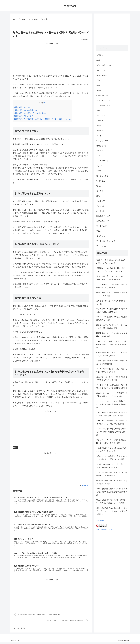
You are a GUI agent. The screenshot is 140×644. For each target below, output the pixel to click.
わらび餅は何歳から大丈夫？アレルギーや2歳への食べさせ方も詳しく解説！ (112, 414)
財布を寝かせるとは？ (23, 107)
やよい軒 (100, 166)
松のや (99, 171)
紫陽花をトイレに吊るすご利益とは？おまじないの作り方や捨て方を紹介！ (112, 270)
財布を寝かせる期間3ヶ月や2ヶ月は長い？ (30, 113)
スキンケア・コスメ (104, 100)
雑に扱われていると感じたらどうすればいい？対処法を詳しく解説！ (112, 327)
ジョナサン (101, 206)
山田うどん (101, 181)
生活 (15, 448)
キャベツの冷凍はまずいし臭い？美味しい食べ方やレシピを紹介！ (112, 370)
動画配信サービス (103, 216)
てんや (99, 186)
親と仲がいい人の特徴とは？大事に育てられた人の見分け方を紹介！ (112, 310)
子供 (98, 80)
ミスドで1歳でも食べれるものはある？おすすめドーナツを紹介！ (111, 450)
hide (44, 103)
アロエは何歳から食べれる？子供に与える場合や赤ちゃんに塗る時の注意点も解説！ (112, 492)
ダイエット (101, 70)
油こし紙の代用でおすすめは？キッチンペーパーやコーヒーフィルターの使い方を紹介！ (112, 511)
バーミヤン (101, 211)
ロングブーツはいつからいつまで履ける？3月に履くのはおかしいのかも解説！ (111, 432)
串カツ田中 (101, 201)
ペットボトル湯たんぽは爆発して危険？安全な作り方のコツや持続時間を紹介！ (112, 387)
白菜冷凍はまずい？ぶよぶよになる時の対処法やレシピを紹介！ (112, 354)
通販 (98, 111)
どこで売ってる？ (103, 105)
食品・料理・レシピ (104, 65)
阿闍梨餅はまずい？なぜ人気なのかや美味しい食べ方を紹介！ (112, 335)
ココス (99, 156)
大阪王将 (100, 121)
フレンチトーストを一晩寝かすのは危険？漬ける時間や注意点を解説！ (111, 441)
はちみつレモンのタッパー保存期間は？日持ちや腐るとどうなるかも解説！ (112, 395)
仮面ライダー (102, 236)
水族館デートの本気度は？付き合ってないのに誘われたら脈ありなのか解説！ (112, 458)
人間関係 (100, 55)
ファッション (102, 246)
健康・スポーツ (102, 75)
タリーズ (100, 151)
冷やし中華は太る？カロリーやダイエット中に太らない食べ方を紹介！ (112, 278)
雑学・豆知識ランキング (104, 530)
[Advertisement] (51, 59)
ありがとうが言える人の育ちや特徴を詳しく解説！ (112, 302)
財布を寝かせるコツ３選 (24, 116)
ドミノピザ (101, 116)
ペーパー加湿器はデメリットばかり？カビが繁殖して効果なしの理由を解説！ (112, 422)
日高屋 (99, 126)
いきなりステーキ (103, 141)
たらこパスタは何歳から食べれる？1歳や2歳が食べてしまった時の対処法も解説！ (111, 344)
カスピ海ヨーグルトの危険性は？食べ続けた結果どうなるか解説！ (112, 286)
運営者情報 (100, 520)
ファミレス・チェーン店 (106, 241)
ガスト (99, 136)
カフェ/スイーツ (103, 221)
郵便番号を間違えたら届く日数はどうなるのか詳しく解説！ (112, 482)
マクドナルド (102, 226)
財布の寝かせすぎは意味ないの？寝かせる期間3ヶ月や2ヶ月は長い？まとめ (42, 119)
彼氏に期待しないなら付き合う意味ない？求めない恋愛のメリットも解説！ (111, 501)
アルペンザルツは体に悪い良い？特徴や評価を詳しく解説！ (112, 318)
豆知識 (99, 90)
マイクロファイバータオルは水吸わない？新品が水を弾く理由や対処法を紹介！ (111, 404)
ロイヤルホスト (102, 161)
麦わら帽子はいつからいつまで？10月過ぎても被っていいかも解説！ (112, 378)
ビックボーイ (102, 191)
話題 (98, 85)
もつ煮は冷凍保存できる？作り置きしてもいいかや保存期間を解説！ (112, 466)
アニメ (99, 231)
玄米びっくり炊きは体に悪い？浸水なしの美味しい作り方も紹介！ (112, 262)
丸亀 (98, 196)
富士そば (100, 131)
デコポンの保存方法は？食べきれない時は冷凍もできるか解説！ (112, 474)
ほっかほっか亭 (102, 176)
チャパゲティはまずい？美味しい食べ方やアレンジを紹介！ (112, 294)
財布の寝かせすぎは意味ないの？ (27, 110)
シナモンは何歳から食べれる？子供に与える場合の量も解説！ (112, 362)
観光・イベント (102, 96)
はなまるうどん (102, 146)
